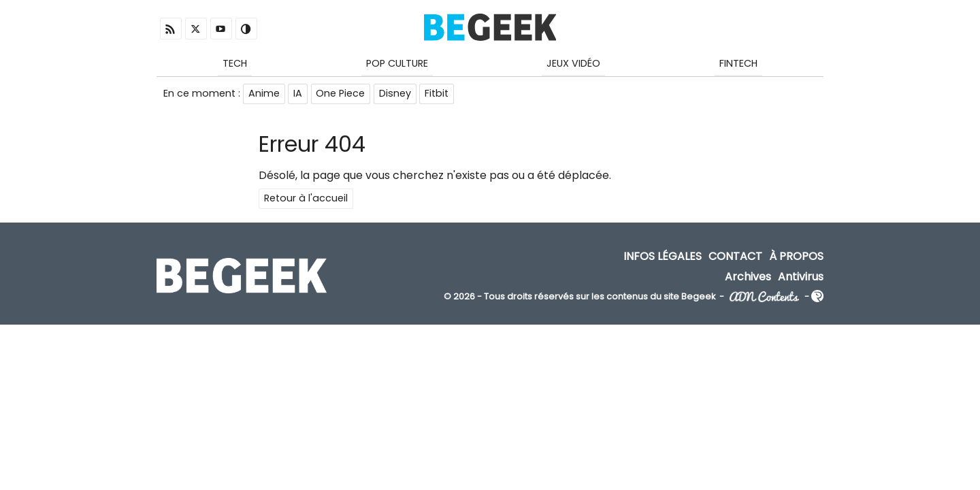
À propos (796, 258)
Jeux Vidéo (573, 63)
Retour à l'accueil (306, 199)
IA (298, 94)
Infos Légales (663, 258)
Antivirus (801, 277)
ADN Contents (764, 298)
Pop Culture (397, 63)
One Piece (342, 94)
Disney (396, 94)
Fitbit (439, 94)
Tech (235, 63)
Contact (735, 258)
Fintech (738, 63)
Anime (264, 94)
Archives (748, 277)
